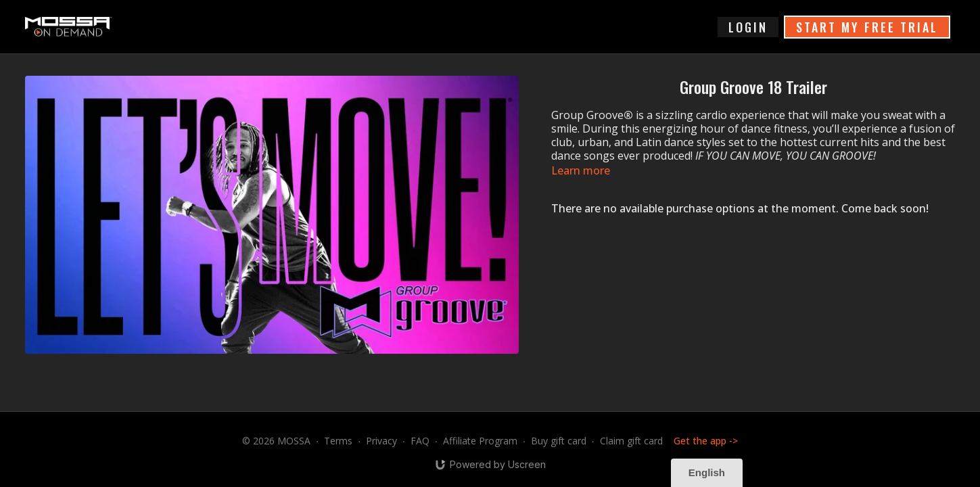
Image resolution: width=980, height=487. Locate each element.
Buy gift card (559, 441)
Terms (338, 441)
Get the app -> (706, 441)
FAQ (420, 441)
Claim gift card (631, 441)
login (748, 27)
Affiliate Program (480, 441)
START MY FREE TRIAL (867, 27)
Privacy (381, 441)
